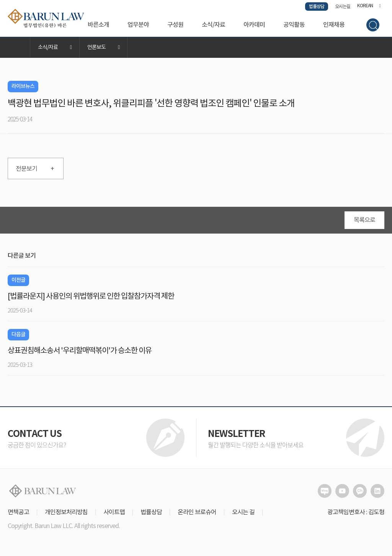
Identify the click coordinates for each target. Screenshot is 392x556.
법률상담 (317, 7)
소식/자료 (213, 25)
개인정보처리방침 (66, 512)
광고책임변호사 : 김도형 (356, 512)
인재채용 (334, 25)
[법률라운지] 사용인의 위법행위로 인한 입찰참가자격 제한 (91, 297)
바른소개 (98, 25)
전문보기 (35, 169)
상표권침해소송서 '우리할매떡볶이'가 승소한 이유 (80, 351)
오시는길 (343, 7)
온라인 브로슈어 (197, 512)
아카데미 (254, 25)
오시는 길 (243, 512)
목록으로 (364, 220)
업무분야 (138, 25)
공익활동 (294, 25)
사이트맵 (114, 512)
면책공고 (18, 512)
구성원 (175, 25)
